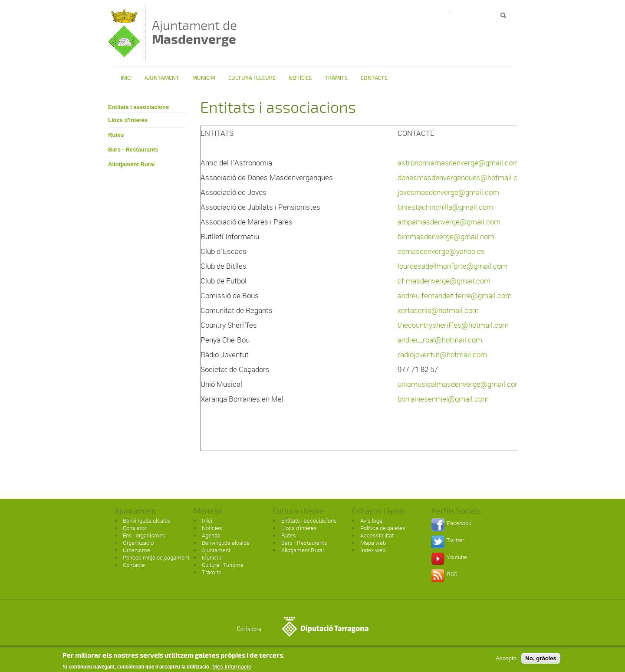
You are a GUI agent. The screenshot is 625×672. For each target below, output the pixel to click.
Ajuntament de (194, 32)
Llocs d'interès (128, 120)
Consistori (135, 528)
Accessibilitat (377, 535)
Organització (138, 543)
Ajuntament (162, 78)
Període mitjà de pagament (156, 557)
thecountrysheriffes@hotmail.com (453, 325)
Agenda (211, 535)
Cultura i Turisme (223, 565)
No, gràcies (541, 660)
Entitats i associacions (138, 107)
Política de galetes (383, 528)
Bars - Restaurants (133, 150)
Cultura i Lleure (252, 78)
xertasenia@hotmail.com (438, 310)
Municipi (204, 78)
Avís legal (372, 520)
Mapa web (373, 543)
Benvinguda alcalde (147, 520)
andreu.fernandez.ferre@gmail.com (455, 295)
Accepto (506, 660)
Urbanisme (137, 550)
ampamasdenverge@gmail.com (449, 222)
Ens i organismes (144, 535)
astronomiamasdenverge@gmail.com (458, 163)
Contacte (374, 78)
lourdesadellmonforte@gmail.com (452, 266)
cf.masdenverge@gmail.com (444, 281)
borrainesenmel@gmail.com (443, 399)
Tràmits (336, 78)
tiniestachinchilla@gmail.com (445, 207)
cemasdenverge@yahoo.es (441, 251)
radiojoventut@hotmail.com (442, 354)
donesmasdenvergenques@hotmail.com (463, 177)
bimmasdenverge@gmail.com (446, 236)
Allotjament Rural (132, 164)
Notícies (300, 78)
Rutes (116, 135)
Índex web (373, 550)
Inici (126, 78)
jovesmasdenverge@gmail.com (448, 192)
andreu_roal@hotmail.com (440, 340)
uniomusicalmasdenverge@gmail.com (459, 384)
